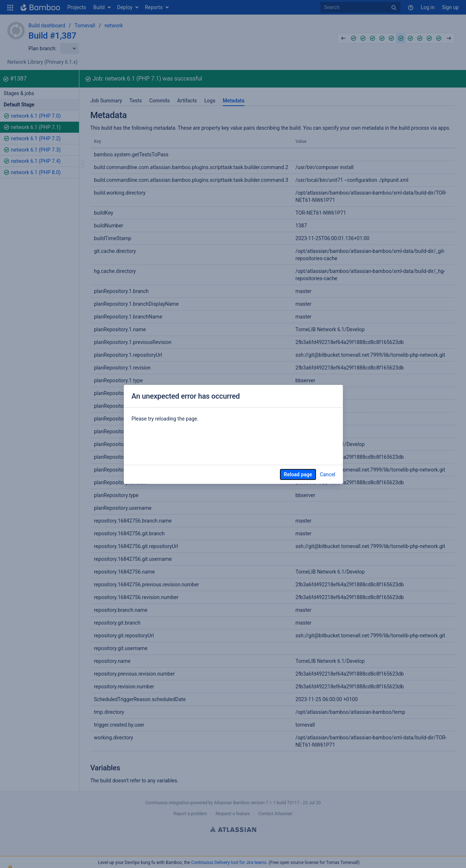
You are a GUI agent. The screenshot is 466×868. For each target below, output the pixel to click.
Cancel (327, 474)
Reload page (298, 474)
